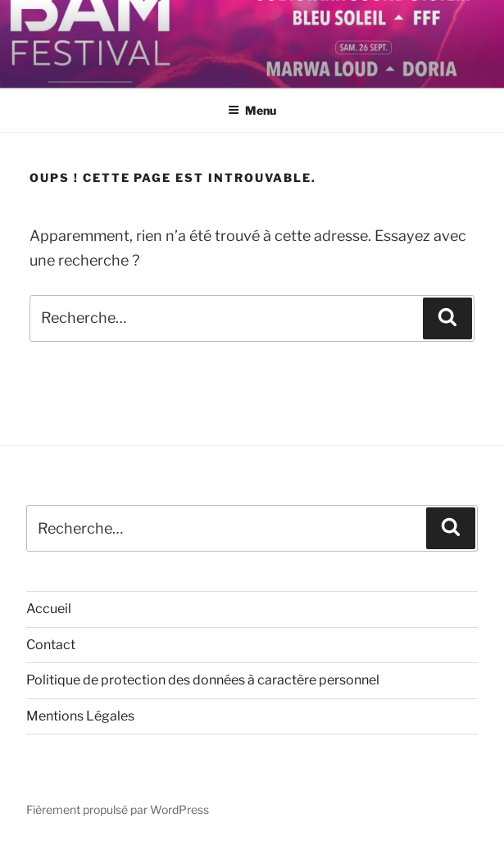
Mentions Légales (80, 716)
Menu (252, 110)
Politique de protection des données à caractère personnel (203, 680)
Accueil (49, 609)
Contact (51, 645)
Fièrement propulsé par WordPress (118, 809)
